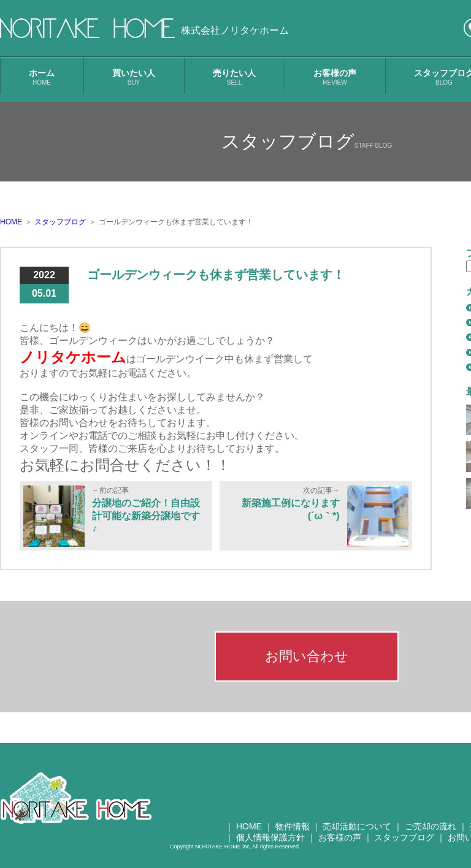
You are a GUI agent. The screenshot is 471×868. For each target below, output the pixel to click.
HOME (249, 826)
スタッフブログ (404, 837)
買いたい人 (134, 77)
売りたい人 (234, 77)
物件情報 (293, 826)
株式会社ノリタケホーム (235, 30)
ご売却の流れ (431, 826)
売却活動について (357, 826)
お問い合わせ (307, 656)
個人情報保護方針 (270, 837)
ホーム (42, 77)
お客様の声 (335, 77)
